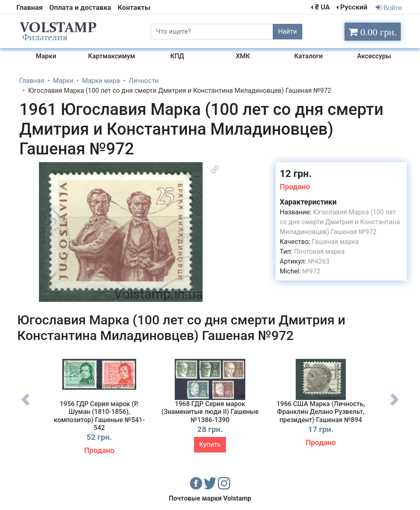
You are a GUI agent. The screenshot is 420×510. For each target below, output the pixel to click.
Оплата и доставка (80, 7)
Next (395, 406)
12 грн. (296, 174)
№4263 (319, 261)
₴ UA (322, 7)
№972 (311, 271)
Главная (30, 7)
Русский (354, 7)
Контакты (134, 7)
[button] (215, 170)
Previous (25, 406)
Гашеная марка (335, 242)
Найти (288, 31)
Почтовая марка (319, 252)
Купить (210, 445)
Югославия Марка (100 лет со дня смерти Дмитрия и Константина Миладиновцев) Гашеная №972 (340, 222)
